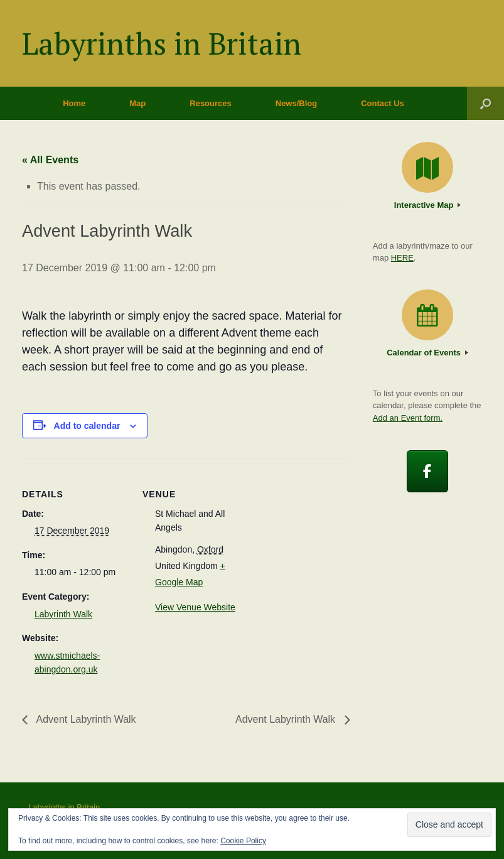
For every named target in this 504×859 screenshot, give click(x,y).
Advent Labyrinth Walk (85, 719)
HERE (402, 258)
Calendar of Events (427, 353)
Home (74, 103)
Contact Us (383, 103)
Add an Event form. (408, 418)
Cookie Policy (243, 841)
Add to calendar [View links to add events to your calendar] (87, 426)
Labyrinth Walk (63, 614)
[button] (485, 103)
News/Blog (296, 103)
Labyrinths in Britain (64, 807)
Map (137, 103)
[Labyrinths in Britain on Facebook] (428, 471)
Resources (210, 103)
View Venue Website (195, 607)
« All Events (50, 160)
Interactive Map (427, 205)
